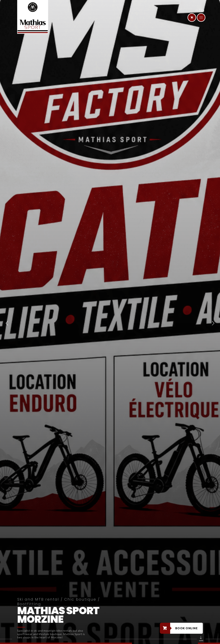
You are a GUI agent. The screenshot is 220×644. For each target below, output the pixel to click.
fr (197, 11)
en (203, 11)
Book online (187, 628)
